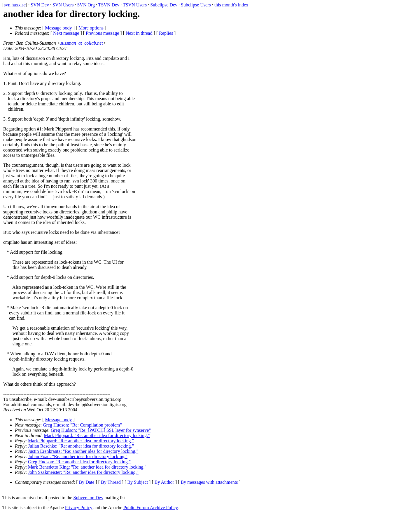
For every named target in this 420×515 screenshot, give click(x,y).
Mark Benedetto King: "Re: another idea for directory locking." (87, 467)
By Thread (111, 482)
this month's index (231, 5)
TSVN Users (135, 5)
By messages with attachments (209, 482)
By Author (164, 482)
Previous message (102, 33)
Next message (66, 33)
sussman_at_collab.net (82, 43)
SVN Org (86, 5)
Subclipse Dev (164, 5)
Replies (166, 33)
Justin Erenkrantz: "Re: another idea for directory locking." (83, 451)
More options (91, 28)
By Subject (138, 482)
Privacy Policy (79, 508)
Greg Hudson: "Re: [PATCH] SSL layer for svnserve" (101, 430)
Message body (59, 28)
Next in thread (139, 33)
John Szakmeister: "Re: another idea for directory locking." (83, 472)
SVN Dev (40, 5)
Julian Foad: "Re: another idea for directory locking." (78, 456)
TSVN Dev (109, 5)
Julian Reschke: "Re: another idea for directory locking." (81, 446)
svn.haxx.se (15, 5)
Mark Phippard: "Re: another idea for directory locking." (97, 435)
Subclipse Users (196, 5)
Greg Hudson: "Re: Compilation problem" (82, 425)
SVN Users (63, 5)
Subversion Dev (89, 498)
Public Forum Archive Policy (150, 508)
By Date (87, 482)
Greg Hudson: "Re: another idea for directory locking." (79, 462)
